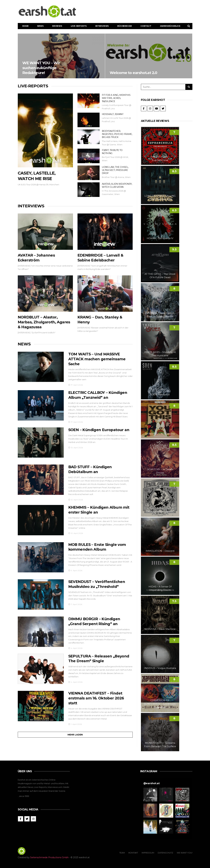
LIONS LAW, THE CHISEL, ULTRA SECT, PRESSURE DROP (115, 170)
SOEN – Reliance (160, 395)
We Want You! (185, 853)
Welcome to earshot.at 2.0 (149, 56)
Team (122, 853)
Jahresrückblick (170, 26)
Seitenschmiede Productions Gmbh (49, 857)
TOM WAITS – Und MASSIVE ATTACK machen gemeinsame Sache (97, 359)
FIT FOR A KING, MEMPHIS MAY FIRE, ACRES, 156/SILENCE (116, 98)
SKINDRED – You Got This (160, 434)
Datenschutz (165, 853)
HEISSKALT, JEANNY (113, 114)
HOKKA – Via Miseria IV (160, 238)
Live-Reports (79, 26)
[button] (150, 795)
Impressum (148, 853)
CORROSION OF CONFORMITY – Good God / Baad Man (160, 704)
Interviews (102, 26)
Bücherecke (125, 26)
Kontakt (133, 853)
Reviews (57, 26)
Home (25, 26)
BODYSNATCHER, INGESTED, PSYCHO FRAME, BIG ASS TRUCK (117, 134)
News (40, 26)
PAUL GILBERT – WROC (160, 512)
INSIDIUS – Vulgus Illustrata (160, 668)
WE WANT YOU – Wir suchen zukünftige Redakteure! (61, 56)
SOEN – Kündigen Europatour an (99, 430)
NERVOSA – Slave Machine (160, 629)
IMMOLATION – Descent (160, 551)
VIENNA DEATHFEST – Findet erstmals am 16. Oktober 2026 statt (96, 698)
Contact (146, 26)
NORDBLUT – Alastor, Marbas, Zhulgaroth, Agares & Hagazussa (44, 322)
